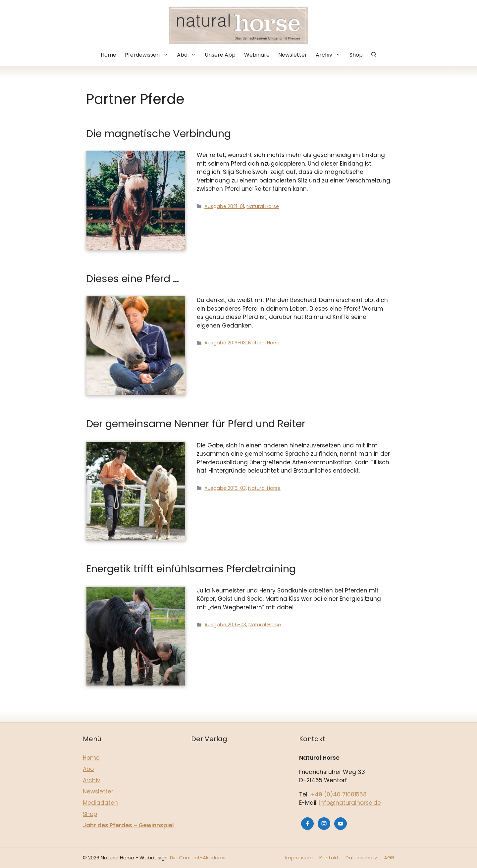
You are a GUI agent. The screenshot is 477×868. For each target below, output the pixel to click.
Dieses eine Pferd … (132, 279)
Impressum (299, 858)
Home (108, 55)
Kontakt (329, 858)
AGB (389, 858)
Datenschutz (361, 858)
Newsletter (293, 55)
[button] (374, 55)
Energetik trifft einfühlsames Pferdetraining (191, 569)
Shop (356, 55)
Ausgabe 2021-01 (224, 206)
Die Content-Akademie (199, 858)
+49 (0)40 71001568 (339, 794)
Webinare (257, 55)
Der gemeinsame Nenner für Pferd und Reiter (196, 424)
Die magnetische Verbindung (159, 134)
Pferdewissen (149, 55)
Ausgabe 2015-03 (225, 625)
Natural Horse (263, 206)
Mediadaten (100, 803)
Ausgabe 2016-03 (225, 343)
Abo (189, 55)
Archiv (330, 55)
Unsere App (220, 55)
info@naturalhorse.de (350, 803)
